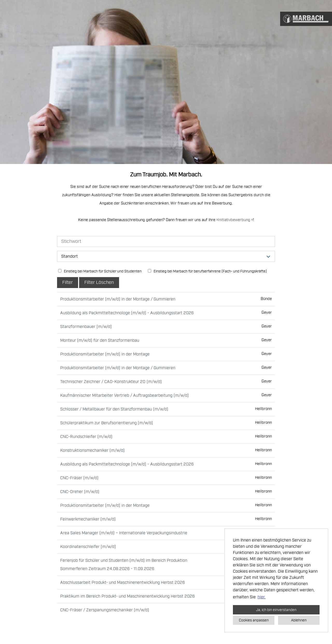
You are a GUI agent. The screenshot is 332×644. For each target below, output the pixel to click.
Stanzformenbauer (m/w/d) (86, 327)
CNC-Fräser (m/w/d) (79, 478)
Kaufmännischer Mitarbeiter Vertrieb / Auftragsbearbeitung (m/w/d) (125, 395)
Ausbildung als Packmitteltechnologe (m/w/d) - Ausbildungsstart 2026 (127, 313)
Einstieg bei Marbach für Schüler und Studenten (100, 271)
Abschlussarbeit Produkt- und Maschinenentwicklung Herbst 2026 (123, 583)
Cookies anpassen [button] (254, 620)
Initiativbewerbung (235, 220)
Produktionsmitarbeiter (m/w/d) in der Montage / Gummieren (118, 299)
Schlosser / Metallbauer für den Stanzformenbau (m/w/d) (114, 409)
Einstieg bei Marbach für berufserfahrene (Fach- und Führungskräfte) (207, 271)
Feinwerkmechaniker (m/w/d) (88, 519)
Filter (68, 282)
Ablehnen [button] (299, 620)
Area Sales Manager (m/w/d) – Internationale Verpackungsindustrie (124, 533)
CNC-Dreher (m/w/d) (80, 492)
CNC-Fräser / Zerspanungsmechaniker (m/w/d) (105, 610)
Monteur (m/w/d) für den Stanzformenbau (100, 340)
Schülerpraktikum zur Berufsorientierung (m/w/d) (107, 423)
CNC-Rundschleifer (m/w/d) (86, 437)
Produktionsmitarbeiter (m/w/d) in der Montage (105, 354)
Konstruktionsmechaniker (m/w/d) (92, 450)
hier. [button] (262, 597)
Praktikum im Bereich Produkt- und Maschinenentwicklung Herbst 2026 (127, 596)
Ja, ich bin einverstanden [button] (276, 610)
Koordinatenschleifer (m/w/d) (88, 547)
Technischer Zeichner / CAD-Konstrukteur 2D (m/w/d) (111, 382)
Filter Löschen (99, 282)
